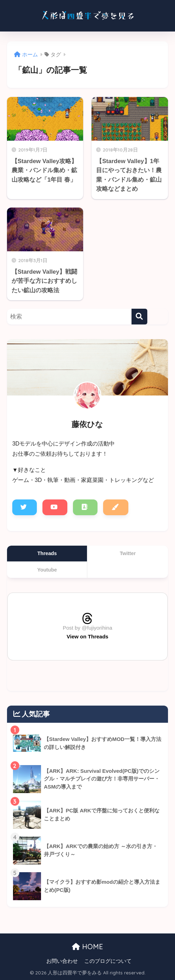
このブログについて (108, 961)
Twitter (128, 553)
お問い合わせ (62, 961)
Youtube (47, 570)
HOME (87, 947)
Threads (47, 553)
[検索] (139, 317)
